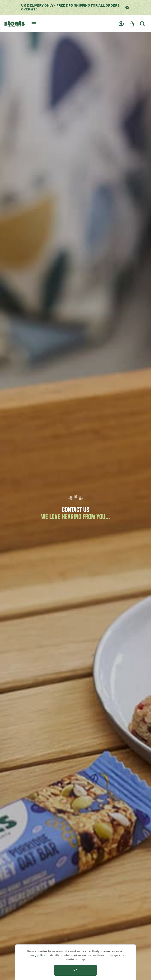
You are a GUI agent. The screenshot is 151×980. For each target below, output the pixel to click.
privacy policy (36, 956)
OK (75, 970)
